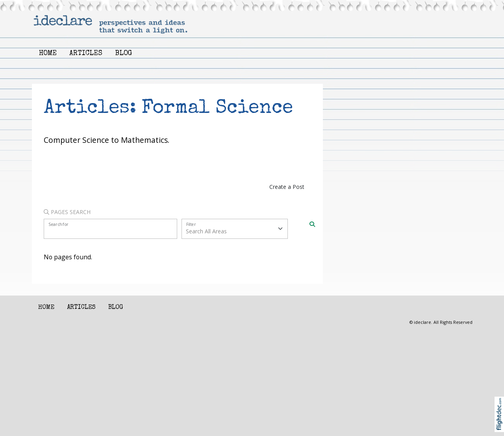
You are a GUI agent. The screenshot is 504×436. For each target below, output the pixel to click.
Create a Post (287, 187)
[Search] (312, 224)
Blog (123, 54)
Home (48, 54)
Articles (86, 54)
